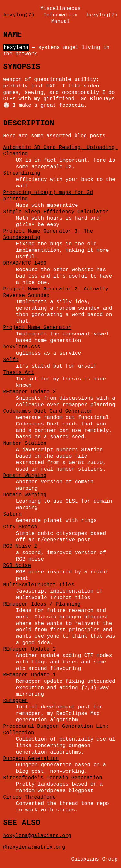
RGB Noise (17, 566)
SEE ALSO (22, 823)
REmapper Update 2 (30, 649)
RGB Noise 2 (20, 546)
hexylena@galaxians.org (37, 836)
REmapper (16, 701)
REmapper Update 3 (30, 392)
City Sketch (20, 527)
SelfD (11, 360)
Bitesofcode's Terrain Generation (53, 778)
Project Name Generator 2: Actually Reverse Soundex (56, 292)
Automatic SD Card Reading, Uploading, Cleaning (60, 151)
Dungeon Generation (31, 759)
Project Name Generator (37, 328)
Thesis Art (19, 373)
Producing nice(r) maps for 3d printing (48, 196)
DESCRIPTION (29, 123)
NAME (13, 35)
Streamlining (22, 173)
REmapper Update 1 (30, 675)
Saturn (13, 514)
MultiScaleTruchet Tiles (39, 585)
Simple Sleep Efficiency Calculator (56, 212)
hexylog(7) (19, 15)
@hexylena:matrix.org (34, 847)
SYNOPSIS (22, 67)
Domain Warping (25, 476)
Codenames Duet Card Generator (48, 411)
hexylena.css (22, 347)
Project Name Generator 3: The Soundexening (48, 234)
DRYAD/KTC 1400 (25, 263)
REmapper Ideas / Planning (42, 604)
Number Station (25, 443)
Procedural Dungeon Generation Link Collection (56, 730)
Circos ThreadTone (30, 797)
